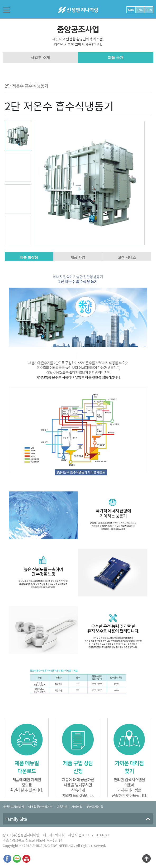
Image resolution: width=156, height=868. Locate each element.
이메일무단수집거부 (40, 807)
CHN (149, 10)
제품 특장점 (29, 257)
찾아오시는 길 (95, 807)
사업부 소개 (40, 57)
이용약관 (62, 807)
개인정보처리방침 (13, 807)
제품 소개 (116, 57)
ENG (140, 10)
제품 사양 (78, 257)
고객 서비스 (127, 257)
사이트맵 (77, 807)
